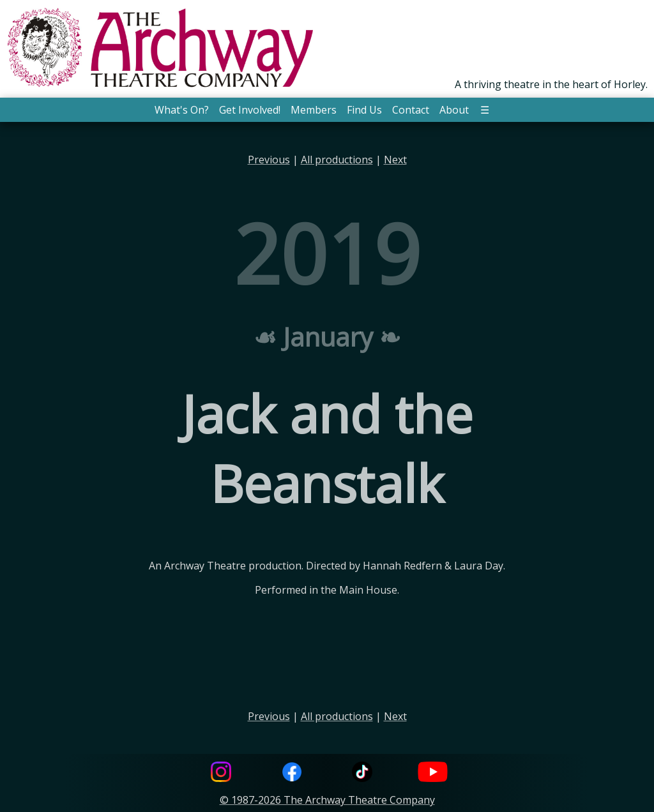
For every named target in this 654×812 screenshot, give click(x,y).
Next (395, 160)
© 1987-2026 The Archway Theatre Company (327, 800)
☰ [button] (485, 110)
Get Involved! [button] (250, 110)
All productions (337, 160)
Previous (269, 160)
